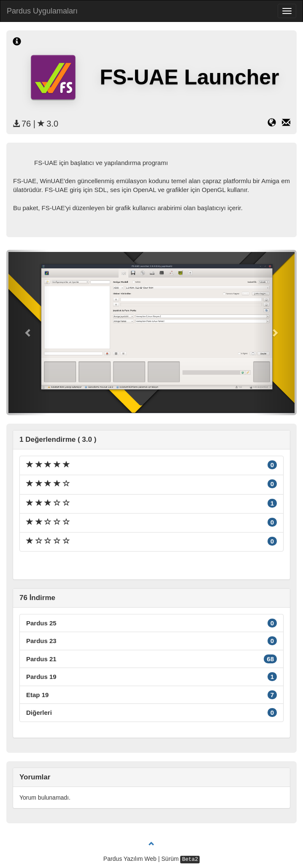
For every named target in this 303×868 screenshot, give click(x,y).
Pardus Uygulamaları (42, 11)
